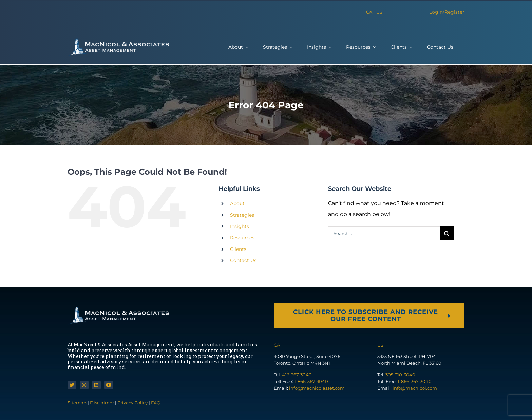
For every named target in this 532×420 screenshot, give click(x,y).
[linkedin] (96, 385)
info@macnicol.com (415, 388)
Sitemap (78, 403)
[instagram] (84, 385)
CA (369, 12)
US (379, 12)
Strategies (242, 215)
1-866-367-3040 (311, 381)
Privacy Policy (132, 403)
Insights (240, 226)
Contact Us (243, 260)
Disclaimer (102, 403)
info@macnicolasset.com (317, 388)
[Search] (447, 233)
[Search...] (384, 233)
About (237, 203)
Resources (242, 238)
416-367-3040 (297, 375)
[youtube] (109, 385)
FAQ (156, 403)
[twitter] (72, 385)
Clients (238, 249)
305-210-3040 (400, 375)
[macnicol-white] (118, 41)
